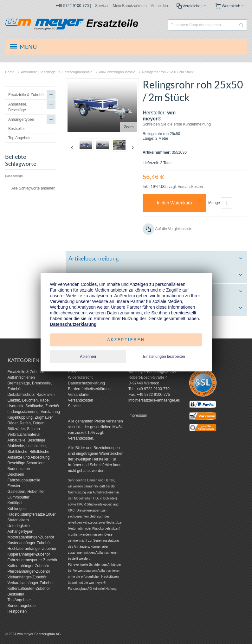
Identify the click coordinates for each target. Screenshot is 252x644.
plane (9, 176)
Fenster (14, 486)
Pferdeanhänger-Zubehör (29, 571)
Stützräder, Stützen (24, 429)
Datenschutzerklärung (86, 383)
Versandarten (79, 395)
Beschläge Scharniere (26, 463)
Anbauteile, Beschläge (26, 440)
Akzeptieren (126, 340)
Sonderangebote (22, 606)
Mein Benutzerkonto (130, 6)
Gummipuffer (19, 497)
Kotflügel (15, 503)
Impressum (138, 415)
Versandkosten (190, 187)
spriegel (18, 176)
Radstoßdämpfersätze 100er (32, 514)
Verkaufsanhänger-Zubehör (31, 583)
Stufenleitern (18, 520)
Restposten (17, 611)
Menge (214, 203)
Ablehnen (88, 357)
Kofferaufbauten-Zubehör (29, 589)
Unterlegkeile (19, 526)
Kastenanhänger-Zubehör (29, 543)
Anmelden (159, 6)
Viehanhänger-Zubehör (27, 577)
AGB (72, 372)
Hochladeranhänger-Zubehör (32, 549)
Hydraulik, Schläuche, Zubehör (34, 406)
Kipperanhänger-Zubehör (29, 554)
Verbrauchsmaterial (24, 435)
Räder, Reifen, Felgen (26, 423)
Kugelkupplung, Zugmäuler (30, 417)
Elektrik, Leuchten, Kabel (29, 400)
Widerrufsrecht (80, 377)
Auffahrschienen (21, 377)
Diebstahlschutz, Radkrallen (31, 395)
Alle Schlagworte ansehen (33, 188)
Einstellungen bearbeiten (164, 357)
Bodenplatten (19, 469)
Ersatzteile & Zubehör (26, 372)
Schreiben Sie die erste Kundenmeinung (177, 124)
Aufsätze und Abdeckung (29, 457)
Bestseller (16, 594)
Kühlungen (17, 509)
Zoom (129, 127)
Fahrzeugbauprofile (24, 480)
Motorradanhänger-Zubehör (31, 537)
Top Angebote (19, 600)
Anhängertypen (20, 531)
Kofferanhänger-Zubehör (28, 566)
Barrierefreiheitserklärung (89, 389)
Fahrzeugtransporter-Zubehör (32, 560)
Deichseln (16, 474)
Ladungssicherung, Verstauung (34, 412)
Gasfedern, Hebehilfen (27, 492)
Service (101, 6)
